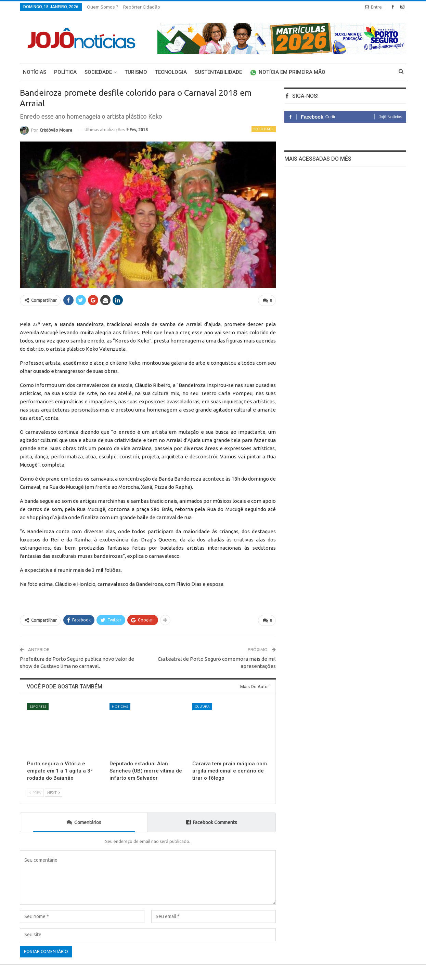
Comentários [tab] (84, 822)
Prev (35, 793)
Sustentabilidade (218, 72)
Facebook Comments (212, 822)
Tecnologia (171, 72)
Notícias (35, 72)
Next (54, 793)
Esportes (38, 706)
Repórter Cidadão (142, 7)
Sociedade (98, 72)
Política (65, 72)
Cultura (202, 706)
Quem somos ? (102, 7)
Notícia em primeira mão (288, 72)
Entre (373, 7)
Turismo (136, 72)
